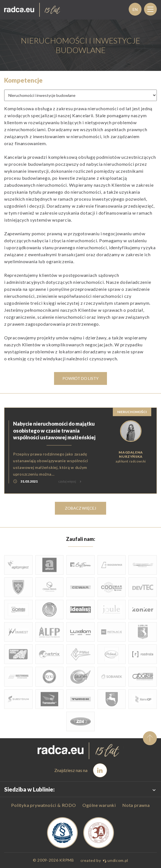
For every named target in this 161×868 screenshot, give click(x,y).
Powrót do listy (80, 378)
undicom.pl (115, 860)
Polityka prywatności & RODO (44, 805)
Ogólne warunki (99, 805)
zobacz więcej (80, 508)
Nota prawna (136, 805)
